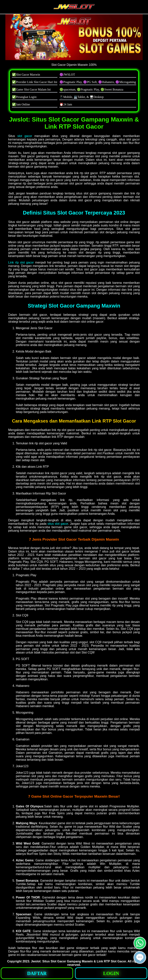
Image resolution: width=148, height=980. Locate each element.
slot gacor (25, 136)
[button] (140, 957)
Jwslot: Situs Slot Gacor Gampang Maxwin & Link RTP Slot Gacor (78, 961)
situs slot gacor (58, 524)
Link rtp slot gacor (21, 262)
